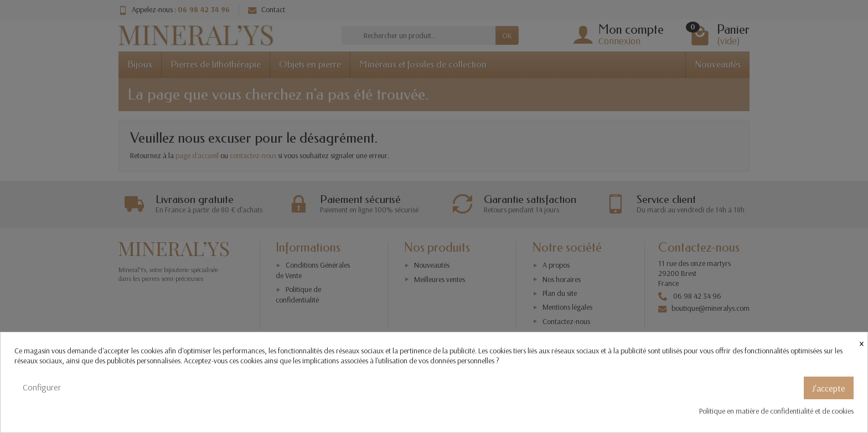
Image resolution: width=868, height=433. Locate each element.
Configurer (42, 387)
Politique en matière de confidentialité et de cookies (776, 411)
